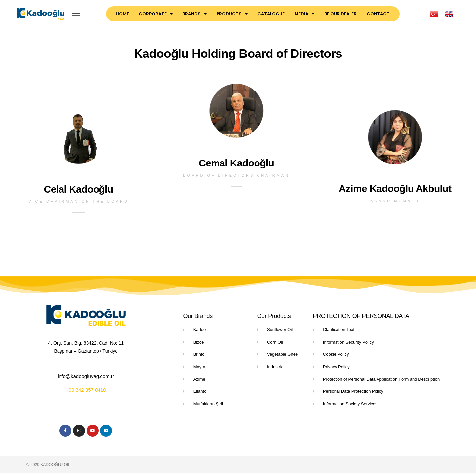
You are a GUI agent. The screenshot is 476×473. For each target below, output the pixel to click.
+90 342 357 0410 (86, 390)
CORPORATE (156, 14)
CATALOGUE (271, 14)
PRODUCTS (232, 14)
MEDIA (304, 14)
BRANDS (195, 14)
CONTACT (378, 14)
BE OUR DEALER (340, 14)
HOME (122, 14)
